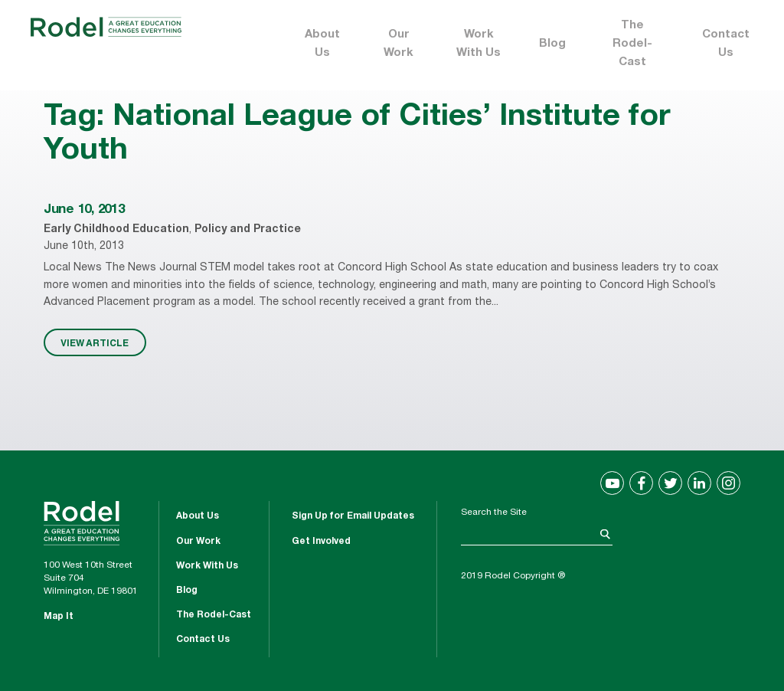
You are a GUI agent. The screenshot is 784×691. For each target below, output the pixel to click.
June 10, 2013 (84, 210)
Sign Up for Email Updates (353, 516)
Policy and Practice (248, 230)
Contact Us (726, 44)
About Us (322, 44)
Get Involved (321, 542)
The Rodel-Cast (632, 44)
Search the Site (494, 513)
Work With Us (479, 44)
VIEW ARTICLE (95, 342)
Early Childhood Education (116, 230)
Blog (552, 44)
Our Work (399, 44)
